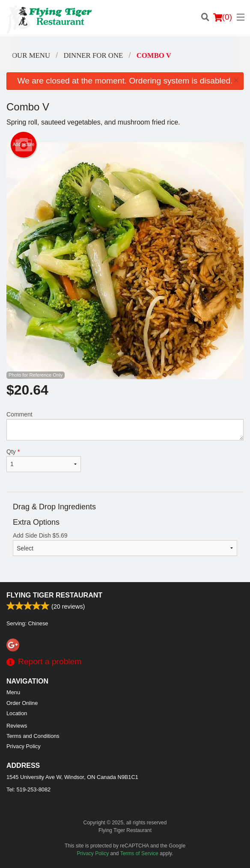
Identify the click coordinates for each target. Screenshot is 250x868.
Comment (125, 426)
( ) (223, 17)
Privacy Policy (24, 746)
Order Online (22, 703)
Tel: (28, 789)
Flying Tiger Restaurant (54, 595)
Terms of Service (139, 853)
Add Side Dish (125, 544)
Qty (44, 460)
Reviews (17, 726)
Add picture (24, 145)
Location (17, 713)
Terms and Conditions (33, 736)
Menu (13, 692)
